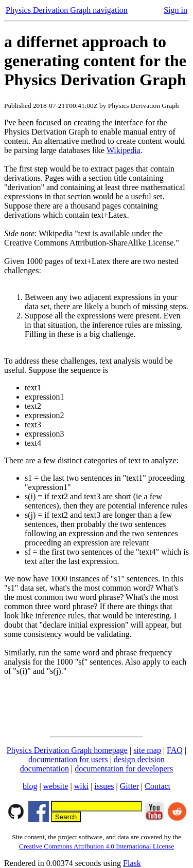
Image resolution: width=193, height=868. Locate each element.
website (56, 786)
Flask (132, 863)
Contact (157, 786)
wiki (81, 786)
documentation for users (68, 759)
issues (104, 786)
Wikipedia (124, 150)
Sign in (176, 10)
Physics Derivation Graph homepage (67, 750)
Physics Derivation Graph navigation (67, 10)
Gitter (129, 786)
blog (30, 786)
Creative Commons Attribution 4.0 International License (97, 846)
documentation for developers (124, 769)
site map (147, 750)
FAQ (175, 750)
